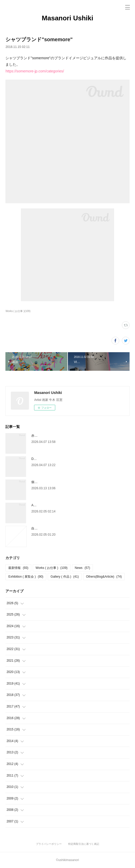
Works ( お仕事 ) (52, 568)
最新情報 (18, 568)
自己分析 (37, 528)
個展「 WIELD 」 (43, 482)
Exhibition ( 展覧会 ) (26, 577)
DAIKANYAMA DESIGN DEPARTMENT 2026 (62, 459)
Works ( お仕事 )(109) (18, 311)
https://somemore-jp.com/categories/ (35, 71)
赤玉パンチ (39, 436)
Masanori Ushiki (67, 18)
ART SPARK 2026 (44, 505)
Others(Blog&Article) (104, 577)
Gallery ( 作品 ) (65, 577)
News (82, 568)
